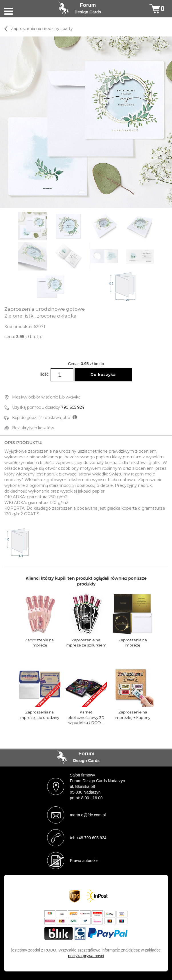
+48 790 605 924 (91, 838)
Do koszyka (103, 375)
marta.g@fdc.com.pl (88, 815)
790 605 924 (73, 407)
